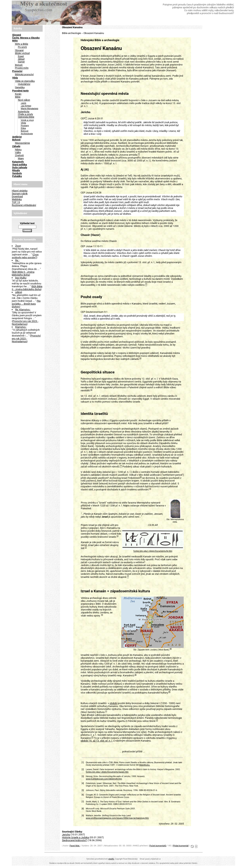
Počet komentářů (158, 846)
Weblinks (17, 199)
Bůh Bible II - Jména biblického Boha (23, 273)
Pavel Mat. (75, 846)
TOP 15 (16, 202)
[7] (86, 548)
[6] (169, 692)
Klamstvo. (21, 327)
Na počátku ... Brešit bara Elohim (26, 304)
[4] (141, 477)
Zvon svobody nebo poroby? (25, 256)
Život (18, 246)
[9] (102, 615)
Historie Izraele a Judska (75, 837)
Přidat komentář (181, 846)
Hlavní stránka (20, 191)
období (113, 703)
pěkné (19, 292)
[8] (171, 649)
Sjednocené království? (74, 840)
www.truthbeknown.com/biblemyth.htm (104, 779)
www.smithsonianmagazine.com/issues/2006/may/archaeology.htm (117, 818)
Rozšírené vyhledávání (24, 205)
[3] (140, 358)
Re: (17, 260)
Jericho (66, 835)
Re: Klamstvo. (23, 310)
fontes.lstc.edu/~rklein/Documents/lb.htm (153, 551)
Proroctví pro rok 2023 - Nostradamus (25, 323)
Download (17, 196)
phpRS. (111, 859)
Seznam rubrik (20, 194)
